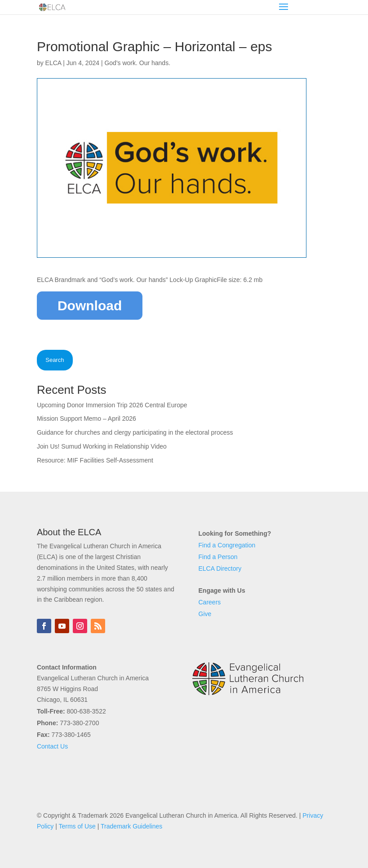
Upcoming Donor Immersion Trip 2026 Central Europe (112, 405)
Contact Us (52, 746)
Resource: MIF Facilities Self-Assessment (95, 460)
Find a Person (218, 557)
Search (55, 360)
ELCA (53, 63)
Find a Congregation (227, 545)
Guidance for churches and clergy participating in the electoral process (135, 432)
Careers (210, 602)
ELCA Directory (220, 568)
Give (205, 614)
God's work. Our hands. (137, 63)
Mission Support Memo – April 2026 (86, 419)
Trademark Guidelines (131, 826)
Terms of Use (77, 826)
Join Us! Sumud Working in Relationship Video (102, 446)
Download (90, 306)
